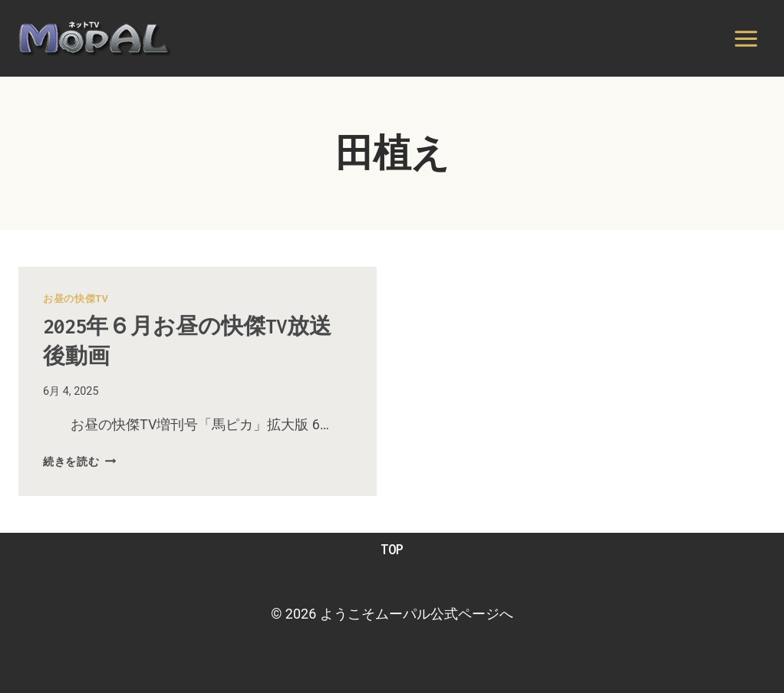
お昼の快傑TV (76, 299)
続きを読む (79, 462)
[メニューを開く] (746, 38)
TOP (392, 549)
